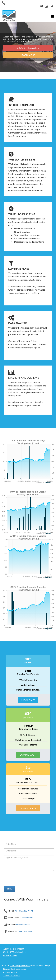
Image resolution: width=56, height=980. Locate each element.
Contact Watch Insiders (14, 952)
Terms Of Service (11, 976)
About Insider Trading (14, 949)
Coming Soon (28, 755)
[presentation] (23, 878)
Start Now (28, 700)
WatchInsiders (27, 918)
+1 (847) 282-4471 (24, 911)
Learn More (28, 55)
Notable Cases (10, 955)
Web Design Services (20, 965)
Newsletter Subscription (15, 969)
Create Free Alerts (28, 48)
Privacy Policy (10, 972)
